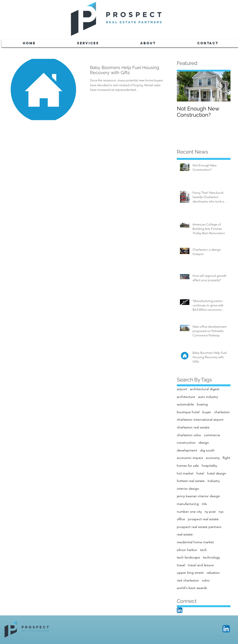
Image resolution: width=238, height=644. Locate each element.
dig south (207, 450)
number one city (189, 512)
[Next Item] (223, 87)
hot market (185, 473)
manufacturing (188, 504)
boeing (202, 404)
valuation (213, 573)
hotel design (217, 473)
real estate (185, 534)
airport (182, 389)
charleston (222, 412)
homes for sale (188, 466)
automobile (185, 404)
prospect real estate (203, 519)
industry (214, 481)
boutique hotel (188, 412)
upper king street (190, 573)
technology (211, 557)
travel (181, 565)
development (187, 450)
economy (213, 458)
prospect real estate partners (199, 527)
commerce (212, 435)
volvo (206, 580)
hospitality (209, 466)
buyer (207, 412)
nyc (221, 512)
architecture (186, 397)
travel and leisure (201, 565)
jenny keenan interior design (198, 496)
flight (226, 458)
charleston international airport (200, 419)
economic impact (190, 458)
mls (204, 504)
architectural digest (205, 389)
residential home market (195, 542)
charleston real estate (193, 427)
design (204, 442)
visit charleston (188, 580)
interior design (188, 489)
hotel (200, 473)
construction (186, 442)
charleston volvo (189, 435)
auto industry (208, 397)
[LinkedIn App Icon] (180, 610)
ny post (210, 512)
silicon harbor (187, 550)
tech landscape (188, 557)
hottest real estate (191, 481)
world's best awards (192, 588)
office (181, 519)
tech (203, 550)
